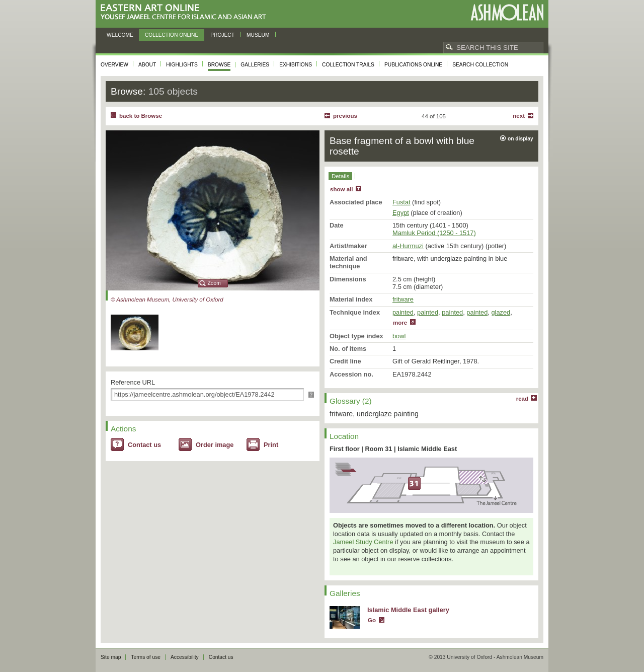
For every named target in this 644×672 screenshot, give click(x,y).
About (147, 65)
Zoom (214, 283)
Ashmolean (507, 12)
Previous (345, 116)
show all (341, 189)
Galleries (255, 65)
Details (340, 176)
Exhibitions (296, 65)
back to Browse (141, 116)
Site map (111, 657)
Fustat (401, 202)
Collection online (172, 35)
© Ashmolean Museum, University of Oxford (167, 300)
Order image (215, 445)
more (400, 323)
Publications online (413, 65)
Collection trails (348, 65)
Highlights (182, 65)
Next (519, 116)
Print (271, 445)
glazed (501, 312)
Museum (258, 35)
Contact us (144, 445)
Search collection (480, 65)
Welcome (120, 35)
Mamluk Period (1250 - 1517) (434, 233)
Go (372, 620)
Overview (114, 65)
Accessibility (185, 657)
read (522, 399)
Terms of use (146, 657)
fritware (403, 299)
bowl (399, 336)
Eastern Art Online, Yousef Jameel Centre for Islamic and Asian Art (186, 12)
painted (403, 312)
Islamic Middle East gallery (408, 610)
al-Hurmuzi (408, 246)
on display (520, 139)
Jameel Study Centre (363, 542)
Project (222, 35)
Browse (219, 65)
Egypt (401, 213)
